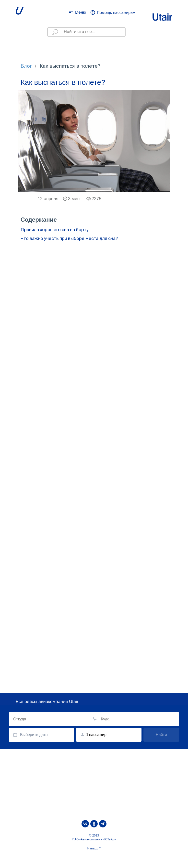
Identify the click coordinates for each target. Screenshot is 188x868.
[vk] (85, 824)
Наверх (94, 848)
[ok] (94, 824)
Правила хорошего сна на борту (55, 230)
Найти (161, 735)
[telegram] (103, 824)
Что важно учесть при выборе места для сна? (69, 239)
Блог (26, 66)
